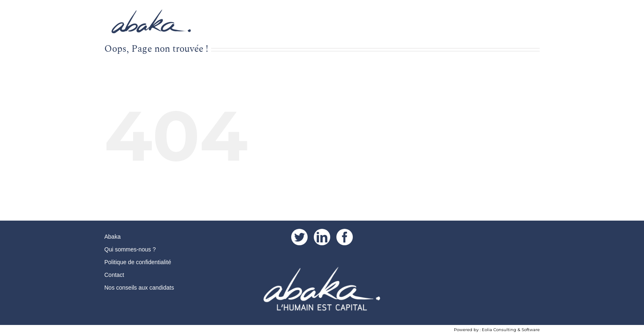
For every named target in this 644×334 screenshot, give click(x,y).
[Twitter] (299, 237)
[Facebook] (345, 237)
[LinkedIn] (322, 237)
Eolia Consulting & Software (511, 330)
